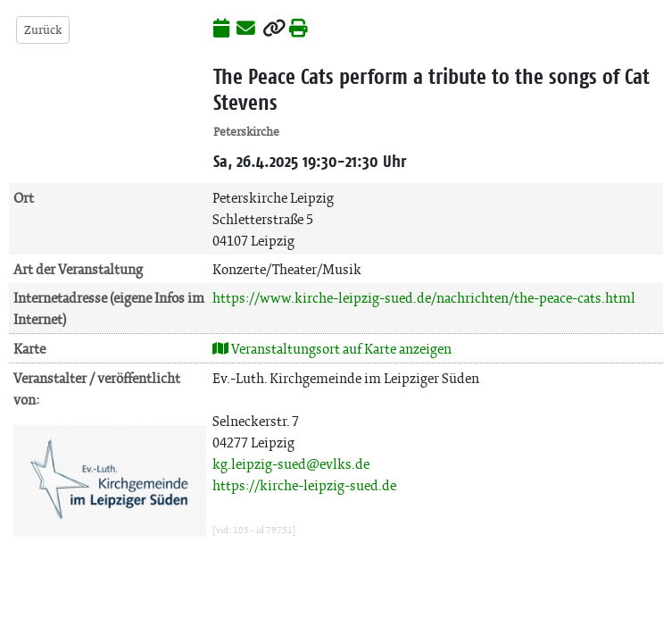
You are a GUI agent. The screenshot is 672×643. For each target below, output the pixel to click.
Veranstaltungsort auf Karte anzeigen (332, 349)
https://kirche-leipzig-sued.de (304, 485)
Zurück (43, 30)
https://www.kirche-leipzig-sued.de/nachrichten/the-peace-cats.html (424, 298)
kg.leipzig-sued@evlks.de (291, 464)
